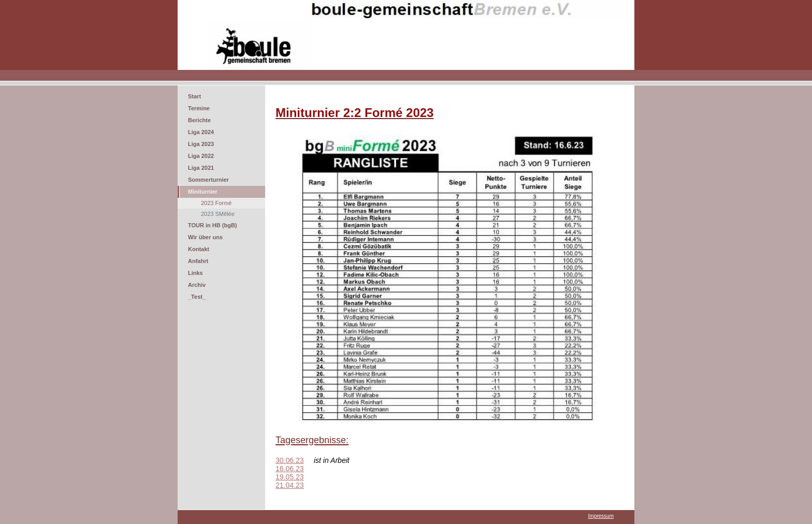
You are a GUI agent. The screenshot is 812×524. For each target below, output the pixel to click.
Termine (199, 108)
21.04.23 (290, 485)
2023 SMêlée (218, 214)
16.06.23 (290, 469)
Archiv (197, 285)
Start (194, 96)
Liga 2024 (201, 132)
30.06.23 (290, 460)
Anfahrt (198, 261)
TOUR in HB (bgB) (213, 225)
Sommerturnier (208, 180)
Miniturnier (203, 192)
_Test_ (197, 297)
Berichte (199, 120)
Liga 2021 (201, 168)
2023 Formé (216, 203)
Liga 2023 (201, 144)
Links (195, 273)
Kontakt (199, 249)
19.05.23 (290, 477)
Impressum (601, 516)
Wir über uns (205, 237)
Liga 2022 (201, 156)
